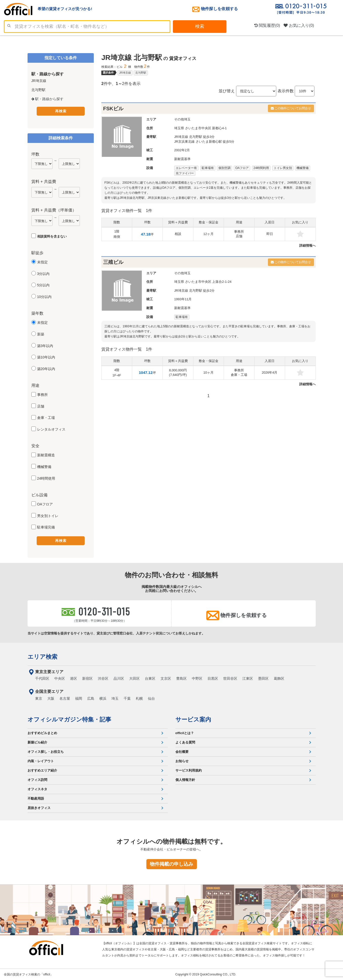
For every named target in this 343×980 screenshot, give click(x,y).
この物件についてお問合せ (291, 108)
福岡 (79, 698)
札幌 (139, 698)
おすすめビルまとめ (42, 733)
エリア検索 (42, 657)
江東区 (248, 678)
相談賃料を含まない (52, 236)
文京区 (166, 678)
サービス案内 (193, 719)
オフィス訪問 (37, 780)
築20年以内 (46, 369)
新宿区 (87, 678)
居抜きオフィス (39, 808)
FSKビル (113, 109)
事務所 (42, 395)
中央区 (60, 678)
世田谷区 (230, 678)
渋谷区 (103, 678)
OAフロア (45, 504)
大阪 (51, 698)
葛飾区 (279, 678)
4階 (117, 373)
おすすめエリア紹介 (42, 770)
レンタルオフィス (51, 429)
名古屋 (65, 698)
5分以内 (43, 285)
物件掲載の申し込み (171, 864)
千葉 (127, 698)
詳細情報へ (307, 246)
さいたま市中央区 (198, 128)
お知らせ (182, 761)
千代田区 (42, 678)
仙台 (151, 698)
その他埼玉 (182, 119)
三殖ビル (113, 262)
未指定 (42, 262)
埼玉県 (179, 128)
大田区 (134, 678)
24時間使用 (46, 478)
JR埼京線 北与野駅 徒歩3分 (194, 137)
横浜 (103, 698)
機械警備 (44, 467)
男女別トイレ (48, 516)
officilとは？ (185, 733)
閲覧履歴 (267, 25)
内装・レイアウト (41, 761)
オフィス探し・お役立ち (46, 752)
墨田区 (263, 678)
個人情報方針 (185, 780)
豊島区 (181, 678)
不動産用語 (36, 798)
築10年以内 (46, 357)
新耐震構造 (46, 455)
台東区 (150, 678)
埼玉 (115, 698)
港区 (74, 678)
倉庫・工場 (46, 418)
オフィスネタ (37, 789)
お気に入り (299, 25)
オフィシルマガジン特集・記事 (69, 719)
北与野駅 (141, 73)
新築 (41, 334)
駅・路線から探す (48, 99)
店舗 (41, 406)
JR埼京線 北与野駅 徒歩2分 (194, 291)
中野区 (197, 678)
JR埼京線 (125, 73)
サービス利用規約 (189, 770)
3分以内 (43, 274)
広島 (91, 698)
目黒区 (213, 678)
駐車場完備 (46, 527)
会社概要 (182, 752)
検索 (200, 26)
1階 (117, 234)
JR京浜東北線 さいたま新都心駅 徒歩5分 (204, 142)
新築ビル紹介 (37, 742)
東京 (39, 698)
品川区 (119, 678)
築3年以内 (45, 346)
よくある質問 (185, 742)
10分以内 (44, 297)
